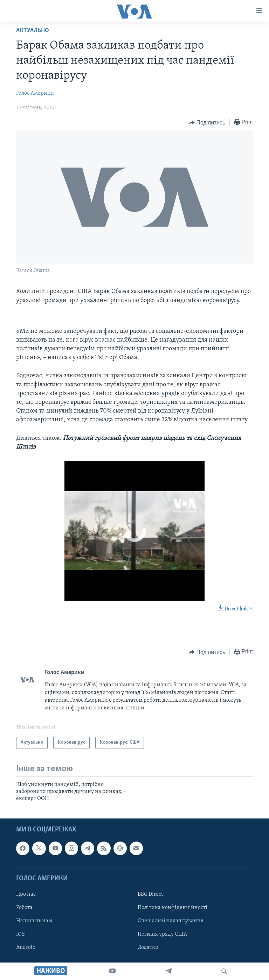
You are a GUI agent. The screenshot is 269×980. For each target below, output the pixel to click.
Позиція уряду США (162, 934)
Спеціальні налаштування (171, 921)
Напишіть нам (34, 921)
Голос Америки (35, 93)
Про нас (26, 894)
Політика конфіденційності (173, 908)
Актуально (33, 31)
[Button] (207, 123)
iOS (20, 934)
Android (26, 947)
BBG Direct (150, 894)
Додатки (148, 947)
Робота (24, 908)
